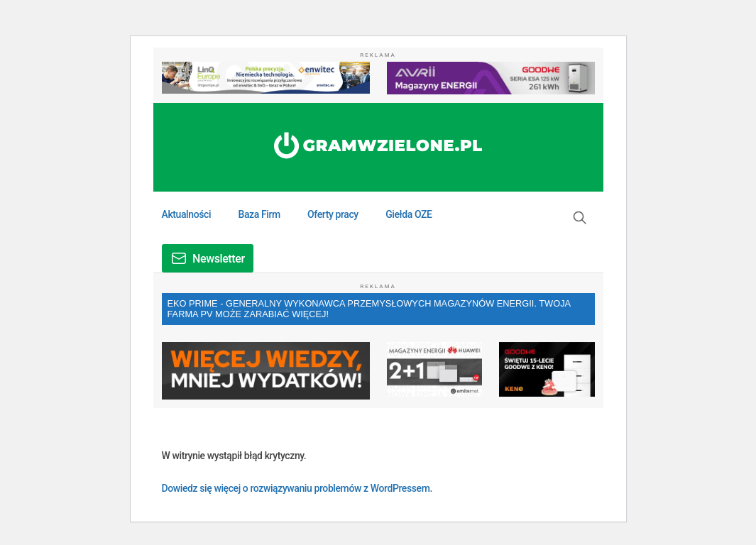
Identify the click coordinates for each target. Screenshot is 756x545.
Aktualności (187, 214)
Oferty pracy (333, 214)
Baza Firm (259, 214)
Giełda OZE (409, 214)
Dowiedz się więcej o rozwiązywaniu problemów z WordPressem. (297, 488)
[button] (580, 218)
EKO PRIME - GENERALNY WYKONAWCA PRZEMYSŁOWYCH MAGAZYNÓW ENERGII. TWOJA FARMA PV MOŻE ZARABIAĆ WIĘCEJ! (369, 309)
